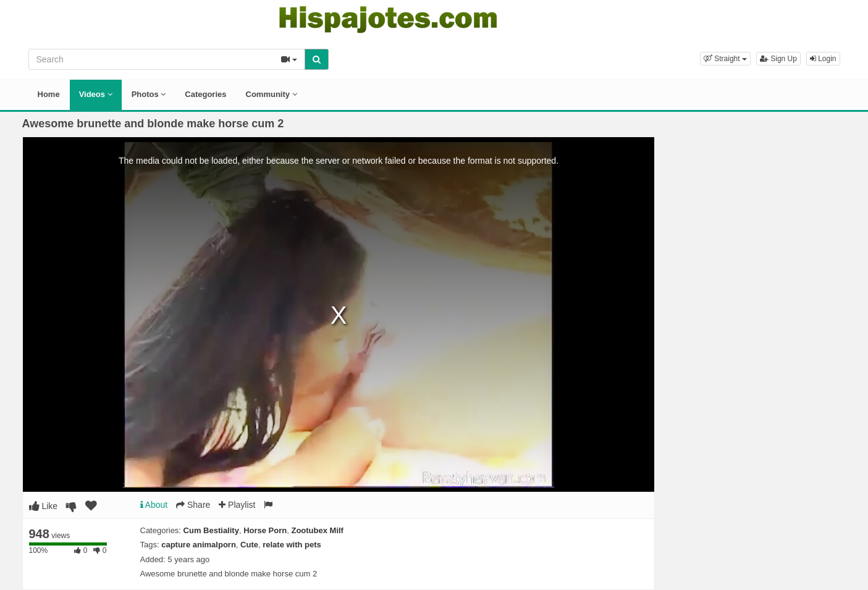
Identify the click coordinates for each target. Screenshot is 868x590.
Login (823, 59)
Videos (96, 94)
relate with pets (292, 545)
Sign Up (778, 59)
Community (272, 94)
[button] (725, 59)
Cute (249, 545)
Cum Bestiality (211, 530)
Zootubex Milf (317, 530)
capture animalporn (199, 545)
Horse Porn (265, 530)
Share (193, 505)
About (154, 505)
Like (44, 506)
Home (49, 94)
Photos (149, 94)
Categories (205, 94)
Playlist (237, 505)
